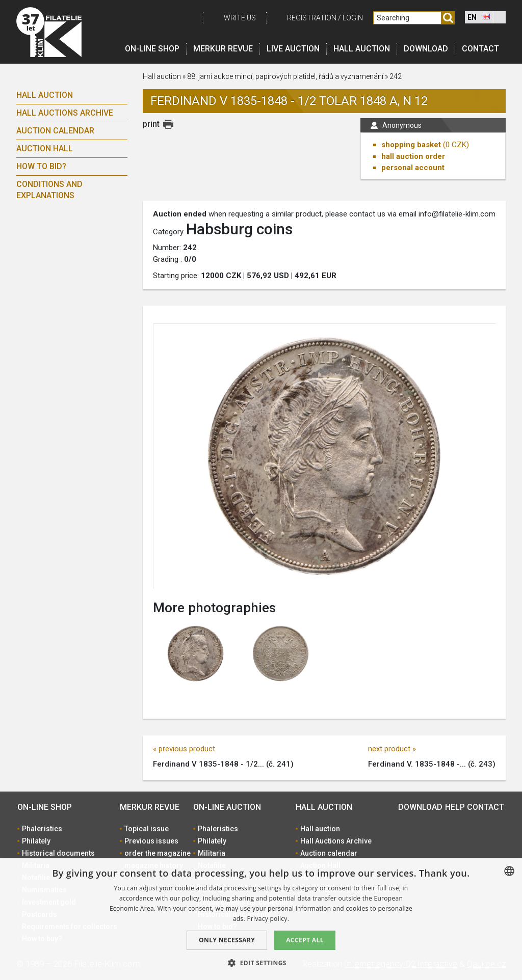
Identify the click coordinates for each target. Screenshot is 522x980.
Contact (480, 49)
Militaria (212, 853)
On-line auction (227, 807)
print (151, 124)
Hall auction (362, 49)
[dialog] (261, 919)
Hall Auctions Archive (65, 113)
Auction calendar (55, 131)
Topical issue (147, 829)
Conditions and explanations (49, 190)
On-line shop (152, 49)
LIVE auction (293, 49)
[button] (261, 963)
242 (396, 76)
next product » (392, 749)
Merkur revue (223, 49)
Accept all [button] (305, 940)
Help (455, 807)
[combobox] (509, 871)
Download (426, 49)
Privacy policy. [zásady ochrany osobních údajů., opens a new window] (268, 919)
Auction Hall (45, 148)
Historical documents (58, 853)
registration (312, 18)
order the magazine (158, 853)
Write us (240, 18)
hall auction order (413, 156)
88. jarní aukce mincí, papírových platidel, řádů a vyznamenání (285, 76)
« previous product (184, 749)
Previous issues (151, 841)
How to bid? (41, 166)
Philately (36, 841)
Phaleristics (42, 829)
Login (353, 18)
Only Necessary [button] (227, 940)
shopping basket (411, 145)
